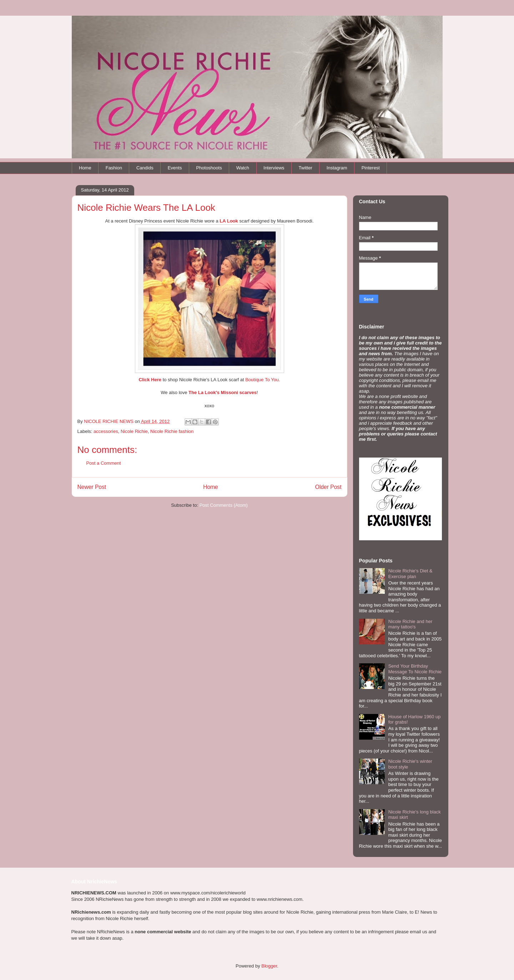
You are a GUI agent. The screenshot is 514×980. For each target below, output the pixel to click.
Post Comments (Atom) (224, 505)
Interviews (274, 168)
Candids (145, 168)
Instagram (337, 168)
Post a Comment (104, 463)
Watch (243, 168)
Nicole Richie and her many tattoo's (410, 624)
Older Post (328, 487)
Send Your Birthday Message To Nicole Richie (415, 669)
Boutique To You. (263, 380)
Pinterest (371, 168)
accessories (106, 431)
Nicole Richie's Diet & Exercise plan (410, 574)
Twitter (306, 168)
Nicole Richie (134, 431)
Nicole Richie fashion (172, 431)
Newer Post (92, 487)
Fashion (114, 168)
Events (175, 168)
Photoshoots (209, 168)
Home (85, 168)
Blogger (269, 966)
